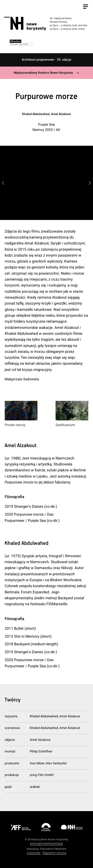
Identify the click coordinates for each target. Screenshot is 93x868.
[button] (90, 183)
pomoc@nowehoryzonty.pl (46, 843)
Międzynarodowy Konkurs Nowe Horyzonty (43, 73)
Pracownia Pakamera (53, 849)
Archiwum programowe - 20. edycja (46, 60)
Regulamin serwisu (54, 853)
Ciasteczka (34, 853)
